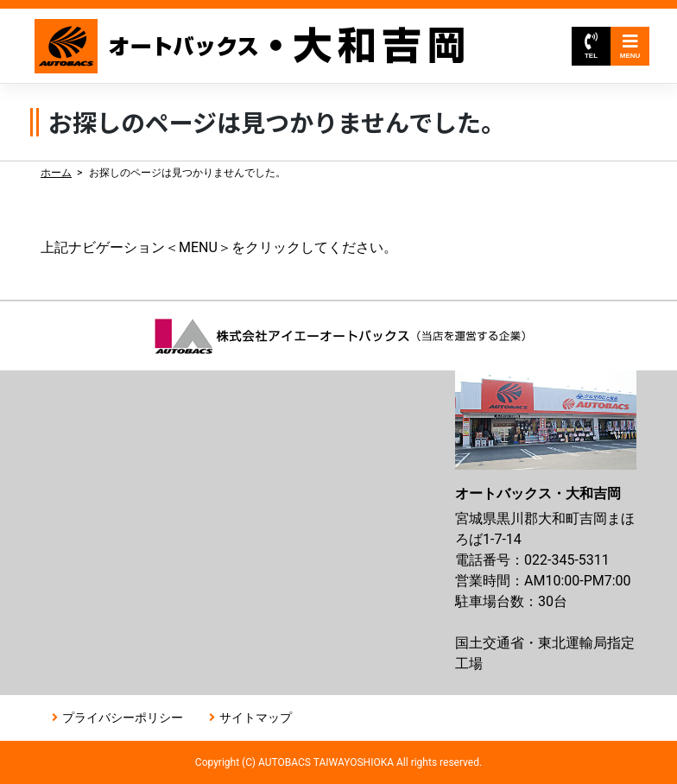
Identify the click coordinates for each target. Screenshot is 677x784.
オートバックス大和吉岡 (250, 46)
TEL (591, 46)
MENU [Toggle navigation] (630, 46)
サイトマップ (256, 718)
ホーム (56, 173)
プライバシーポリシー (123, 718)
